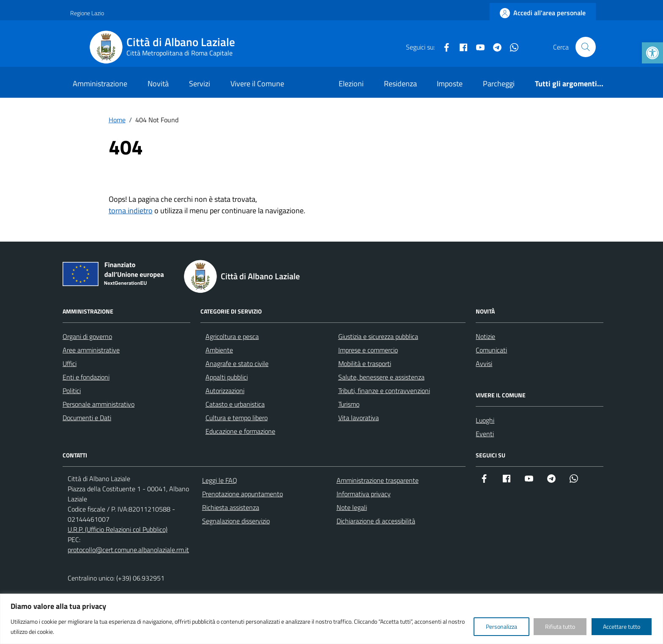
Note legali (352, 507)
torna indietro (131, 211)
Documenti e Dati (87, 418)
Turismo (349, 404)
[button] (652, 53)
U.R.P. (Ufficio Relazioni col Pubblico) (118, 529)
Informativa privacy (364, 494)
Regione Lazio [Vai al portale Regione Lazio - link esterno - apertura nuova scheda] (87, 13)
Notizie (485, 336)
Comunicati (491, 350)
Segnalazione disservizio (236, 521)
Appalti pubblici (227, 377)
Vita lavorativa (359, 418)
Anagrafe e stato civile (237, 363)
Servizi (200, 84)
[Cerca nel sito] (586, 47)
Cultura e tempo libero (237, 418)
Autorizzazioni (225, 391)
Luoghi (485, 420)
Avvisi (484, 363)
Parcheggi (499, 84)
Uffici (70, 363)
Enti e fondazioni (86, 377)
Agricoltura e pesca (232, 336)
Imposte (450, 84)
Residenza (400, 84)
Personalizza (501, 626)
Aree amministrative (91, 350)
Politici (72, 391)
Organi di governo (87, 336)
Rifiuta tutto (560, 626)
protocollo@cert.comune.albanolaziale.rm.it (128, 550)
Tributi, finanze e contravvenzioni (384, 391)
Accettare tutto (622, 626)
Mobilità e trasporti (365, 363)
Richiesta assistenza (231, 507)
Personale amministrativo (99, 404)
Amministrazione (100, 84)
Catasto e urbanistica (235, 404)
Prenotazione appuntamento (242, 494)
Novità (158, 84)
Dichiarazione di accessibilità (376, 521)
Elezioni (351, 84)
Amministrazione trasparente (378, 480)
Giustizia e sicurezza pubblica (378, 336)
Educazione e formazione (240, 431)
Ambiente (219, 350)
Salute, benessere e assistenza (381, 377)
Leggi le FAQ (220, 480)
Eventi (485, 434)
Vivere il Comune (257, 84)
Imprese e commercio (368, 350)
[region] (331, 619)
